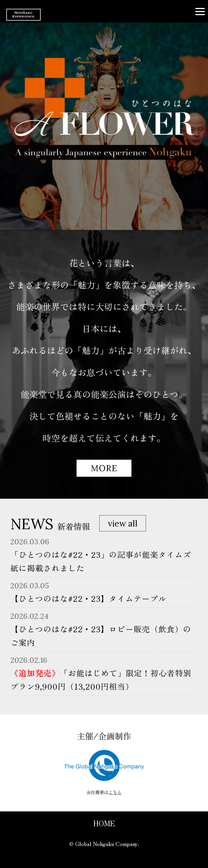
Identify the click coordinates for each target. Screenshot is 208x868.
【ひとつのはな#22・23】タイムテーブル (88, 598)
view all (123, 523)
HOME (104, 823)
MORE (104, 468)
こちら (115, 792)
